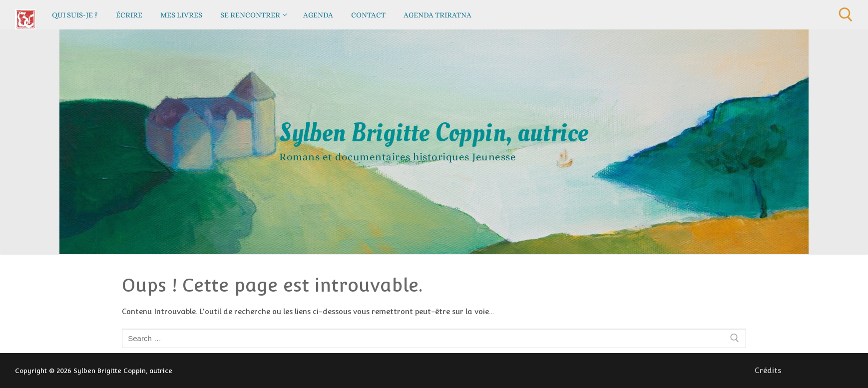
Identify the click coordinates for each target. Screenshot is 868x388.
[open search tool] (846, 15)
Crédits (768, 370)
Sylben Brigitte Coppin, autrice (434, 133)
